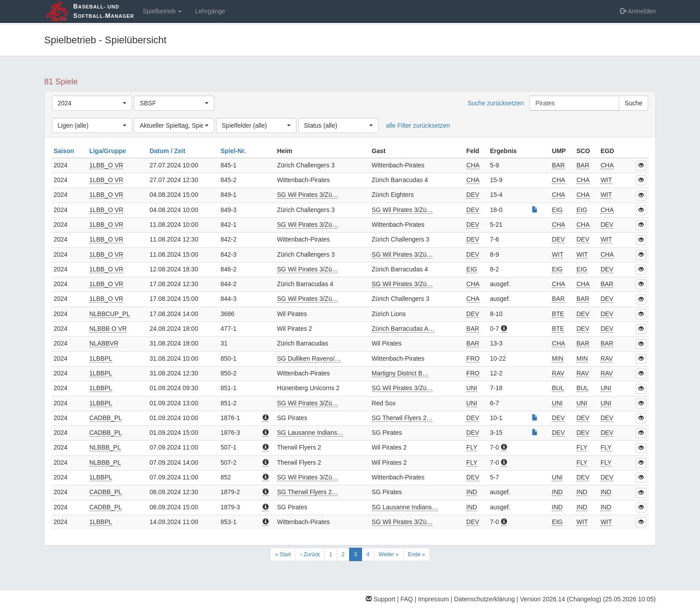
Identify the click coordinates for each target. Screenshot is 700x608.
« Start (283, 554)
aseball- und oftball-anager (104, 11)
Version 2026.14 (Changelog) (561, 599)
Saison (65, 151)
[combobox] (92, 103)
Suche (633, 103)
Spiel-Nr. (234, 151)
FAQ (407, 599)
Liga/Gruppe (108, 151)
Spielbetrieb (162, 11)
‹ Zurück (310, 554)
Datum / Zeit (168, 151)
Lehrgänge (210, 11)
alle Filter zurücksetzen (418, 125)
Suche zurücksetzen (496, 103)
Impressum (433, 599)
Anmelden (638, 11)
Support (381, 599)
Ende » (417, 554)
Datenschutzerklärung (484, 599)
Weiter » (388, 554)
